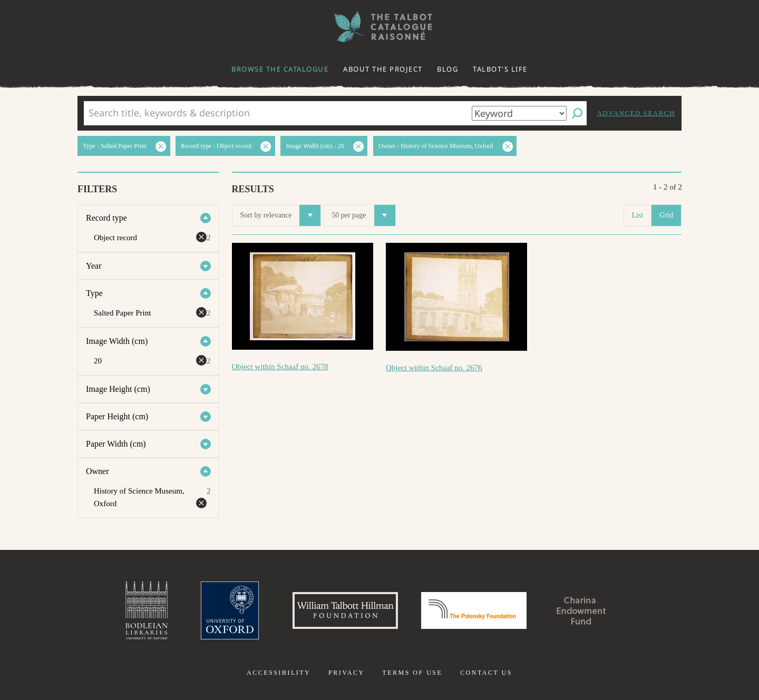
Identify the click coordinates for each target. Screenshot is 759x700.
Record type (106, 218)
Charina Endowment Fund (581, 610)
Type (94, 293)
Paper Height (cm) (117, 416)
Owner (98, 471)
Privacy (347, 673)
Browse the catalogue (280, 69)
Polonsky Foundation (474, 610)
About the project (383, 69)
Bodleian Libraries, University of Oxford (147, 610)
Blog (447, 69)
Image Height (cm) (118, 389)
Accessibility (279, 673)
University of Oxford (230, 610)
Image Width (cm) (117, 341)
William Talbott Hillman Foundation (345, 610)
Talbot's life (500, 69)
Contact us (486, 673)
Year (94, 266)
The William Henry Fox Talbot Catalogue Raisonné (379, 27)
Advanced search (636, 113)
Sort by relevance (281, 215)
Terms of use (412, 673)
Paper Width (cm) (116, 444)
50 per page (363, 215)
